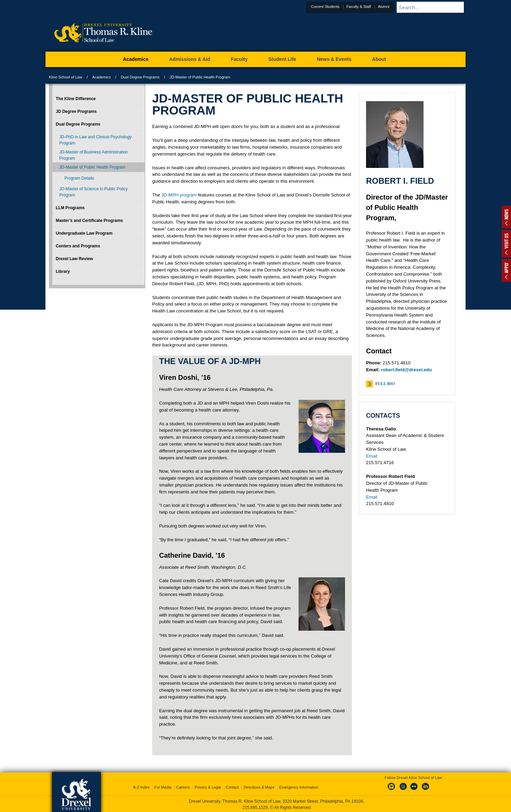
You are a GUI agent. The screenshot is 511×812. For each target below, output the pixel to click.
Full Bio (385, 384)
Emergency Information (299, 786)
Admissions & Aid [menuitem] (190, 59)
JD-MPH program (179, 195)
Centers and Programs (78, 246)
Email (372, 456)
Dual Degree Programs (140, 77)
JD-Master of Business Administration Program (93, 155)
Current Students (342, 7)
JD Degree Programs (76, 111)
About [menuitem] (379, 59)
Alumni (400, 7)
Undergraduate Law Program (84, 233)
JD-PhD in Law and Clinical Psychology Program (95, 140)
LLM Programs (70, 208)
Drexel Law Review (74, 259)
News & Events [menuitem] (334, 59)
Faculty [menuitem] (239, 59)
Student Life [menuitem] (282, 59)
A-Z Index (141, 786)
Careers (183, 786)
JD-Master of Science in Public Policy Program (93, 192)
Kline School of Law (66, 77)
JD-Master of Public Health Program (92, 167)
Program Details (79, 178)
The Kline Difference (76, 99)
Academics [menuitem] (136, 59)
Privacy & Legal (208, 786)
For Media (163, 786)
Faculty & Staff (376, 7)
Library (63, 271)
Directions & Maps (259, 786)
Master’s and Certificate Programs (89, 221)
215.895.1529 (255, 806)
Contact (232, 786)
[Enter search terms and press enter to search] (439, 7)
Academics (102, 77)
